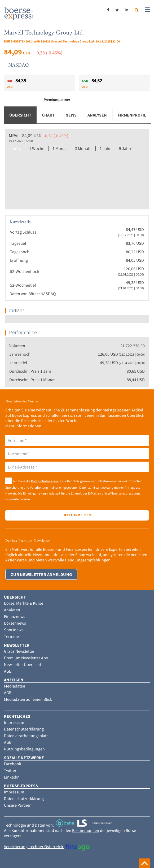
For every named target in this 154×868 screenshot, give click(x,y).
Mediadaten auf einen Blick (28, 699)
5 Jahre (126, 148)
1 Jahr (105, 148)
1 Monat (60, 148)
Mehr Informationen (23, 426)
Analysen (97, 115)
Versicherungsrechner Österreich (47, 846)
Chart (48, 115)
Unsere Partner (17, 805)
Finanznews (15, 616)
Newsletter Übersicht (23, 664)
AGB (8, 671)
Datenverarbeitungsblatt (26, 736)
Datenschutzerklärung (46, 481)
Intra (17, 148)
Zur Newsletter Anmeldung (41, 574)
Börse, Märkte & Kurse (24, 603)
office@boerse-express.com (121, 493)
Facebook (13, 764)
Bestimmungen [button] (86, 830)
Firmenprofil (132, 115)
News (71, 115)
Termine (11, 636)
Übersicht (20, 115)
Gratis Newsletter (19, 651)
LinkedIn (12, 777)
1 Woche (37, 148)
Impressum (14, 722)
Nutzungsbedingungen (24, 749)
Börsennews (15, 623)
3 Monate (83, 148)
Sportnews (14, 630)
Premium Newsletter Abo (26, 658)
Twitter (10, 770)
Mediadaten (15, 686)
